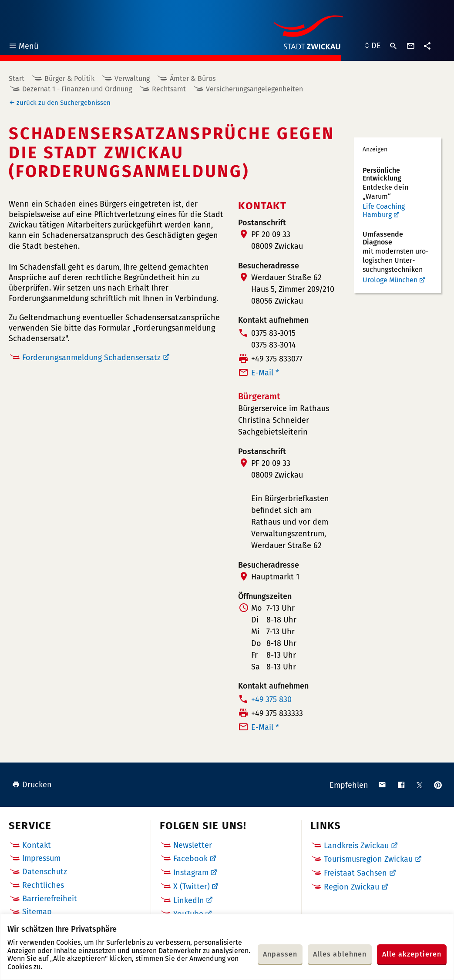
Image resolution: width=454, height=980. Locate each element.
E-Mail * (265, 373)
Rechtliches (43, 885)
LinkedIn (189, 900)
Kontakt (37, 845)
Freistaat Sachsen (355, 873)
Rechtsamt (169, 89)
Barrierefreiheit (50, 899)
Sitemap (37, 912)
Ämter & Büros (193, 79)
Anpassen (280, 954)
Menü (23, 47)
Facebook (190, 859)
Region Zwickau (351, 887)
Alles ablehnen (340, 954)
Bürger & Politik (69, 79)
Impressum (41, 858)
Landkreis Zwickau (356, 846)
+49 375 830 (271, 699)
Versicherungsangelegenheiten (254, 89)
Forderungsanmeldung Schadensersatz (91, 358)
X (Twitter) (192, 886)
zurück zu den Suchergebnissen (64, 103)
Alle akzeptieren (412, 954)
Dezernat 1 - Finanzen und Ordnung (77, 89)
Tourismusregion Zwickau (368, 859)
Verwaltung (132, 79)
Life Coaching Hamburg (384, 211)
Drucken (32, 785)
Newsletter (193, 845)
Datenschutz (45, 872)
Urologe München (390, 280)
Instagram (191, 873)
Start (17, 79)
